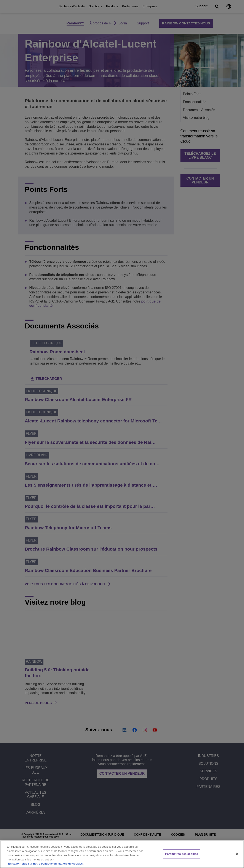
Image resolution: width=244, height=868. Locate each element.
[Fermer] (237, 854)
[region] (122, 854)
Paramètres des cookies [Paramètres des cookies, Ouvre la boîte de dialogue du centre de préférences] (182, 854)
